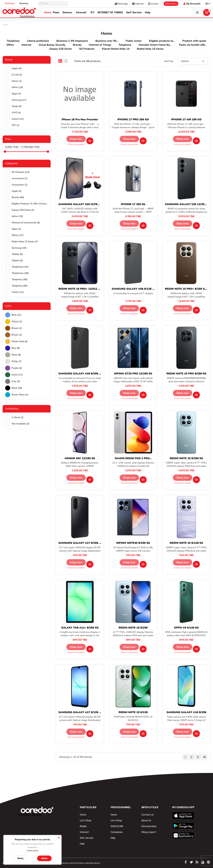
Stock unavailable (76, 144)
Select (193, 61)
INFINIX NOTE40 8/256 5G (133, 543)
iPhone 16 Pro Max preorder (80, 119)
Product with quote (194, 41)
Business (24, 3)
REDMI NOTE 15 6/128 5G (186, 543)
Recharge (123, 4)
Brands (77, 45)
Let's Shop (86, 821)
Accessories (20, 178)
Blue (16, 315)
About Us (146, 821)
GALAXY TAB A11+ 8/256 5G (80, 628)
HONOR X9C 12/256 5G (80, 458)
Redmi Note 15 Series (150, 49)
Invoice (155, 4)
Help (82, 844)
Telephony (13, 41)
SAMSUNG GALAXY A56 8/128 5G (134, 289)
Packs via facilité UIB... (193, 45)
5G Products (87, 49)
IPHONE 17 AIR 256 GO (186, 119)
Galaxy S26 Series (61, 49)
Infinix (17, 87)
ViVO (16, 113)
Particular (10, 3)
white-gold (19, 341)
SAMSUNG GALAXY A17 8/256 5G (80, 543)
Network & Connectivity (26, 223)
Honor (17, 81)
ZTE (15, 125)
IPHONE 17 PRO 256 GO (133, 119)
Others (18, 235)
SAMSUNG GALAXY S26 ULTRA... (80, 204)
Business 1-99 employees (72, 41)
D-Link (17, 75)
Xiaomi (18, 119)
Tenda (17, 106)
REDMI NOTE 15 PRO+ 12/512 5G (80, 289)
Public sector (134, 41)
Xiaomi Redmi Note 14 (116, 49)
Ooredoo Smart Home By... (155, 45)
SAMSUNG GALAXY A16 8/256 (186, 712)
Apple (17, 68)
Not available (20, 424)
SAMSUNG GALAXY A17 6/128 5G (80, 712)
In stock (18, 417)
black (17, 388)
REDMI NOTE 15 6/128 (133, 712)
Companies (117, 832)
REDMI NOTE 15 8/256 (133, 628)
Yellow (17, 321)
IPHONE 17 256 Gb (133, 204)
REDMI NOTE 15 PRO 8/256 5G (186, 374)
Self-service (87, 838)
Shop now (76, 139)
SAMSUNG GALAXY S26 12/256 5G (188, 204)
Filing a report (149, 832)
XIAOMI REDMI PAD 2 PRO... (133, 458)
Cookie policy (32, 851)
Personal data (149, 826)
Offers (10, 45)
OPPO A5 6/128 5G (186, 628)
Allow (44, 858)
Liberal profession (38, 41)
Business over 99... (107, 41)
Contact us (148, 815)
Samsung (19, 100)
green (17, 375)
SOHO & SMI (117, 826)
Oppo (16, 94)
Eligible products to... (162, 41)
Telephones (20, 267)
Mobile (83, 826)
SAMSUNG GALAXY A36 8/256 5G (80, 374)
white (16, 361)
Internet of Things (100, 45)
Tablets (17, 254)
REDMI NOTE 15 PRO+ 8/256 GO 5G (188, 289)
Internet (139, 4)
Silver (16, 355)
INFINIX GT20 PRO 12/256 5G (133, 374)
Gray (16, 381)
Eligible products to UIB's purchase (30, 204)
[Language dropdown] (208, 4)
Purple (17, 368)
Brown (17, 328)
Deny (20, 858)
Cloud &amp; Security (52, 45)
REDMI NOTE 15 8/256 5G (186, 458)
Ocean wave (20, 395)
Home (83, 815)
